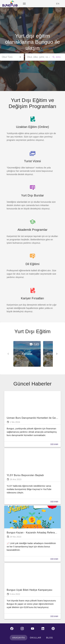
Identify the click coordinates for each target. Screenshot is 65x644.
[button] (12, 57)
